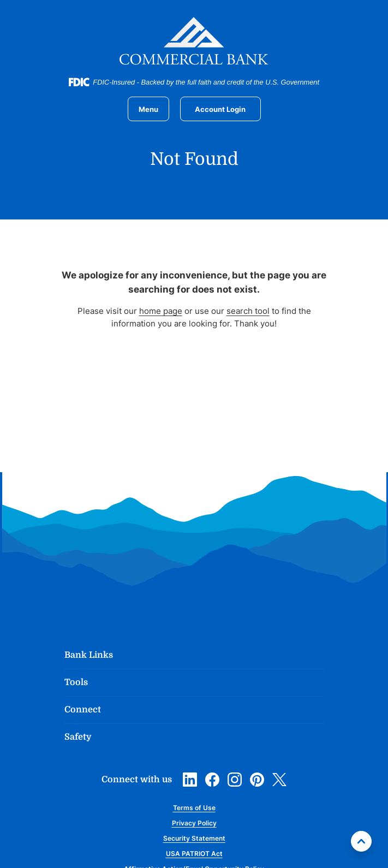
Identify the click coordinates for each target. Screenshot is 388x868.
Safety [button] (78, 737)
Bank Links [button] (89, 655)
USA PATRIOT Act (194, 854)
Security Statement (194, 838)
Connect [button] (83, 710)
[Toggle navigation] (148, 109)
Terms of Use (194, 808)
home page (161, 311)
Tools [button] (76, 682)
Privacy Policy (194, 823)
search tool (248, 311)
